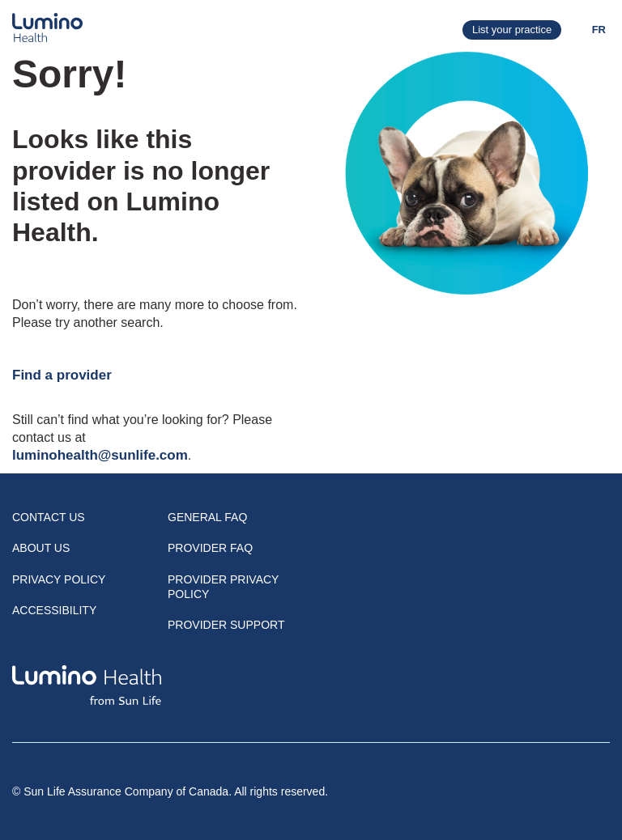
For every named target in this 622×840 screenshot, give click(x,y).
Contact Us (49, 517)
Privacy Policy (59, 579)
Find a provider (62, 375)
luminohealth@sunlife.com (100, 455)
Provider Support (226, 625)
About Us (41, 548)
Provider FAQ (210, 548)
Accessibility (54, 610)
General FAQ (207, 517)
